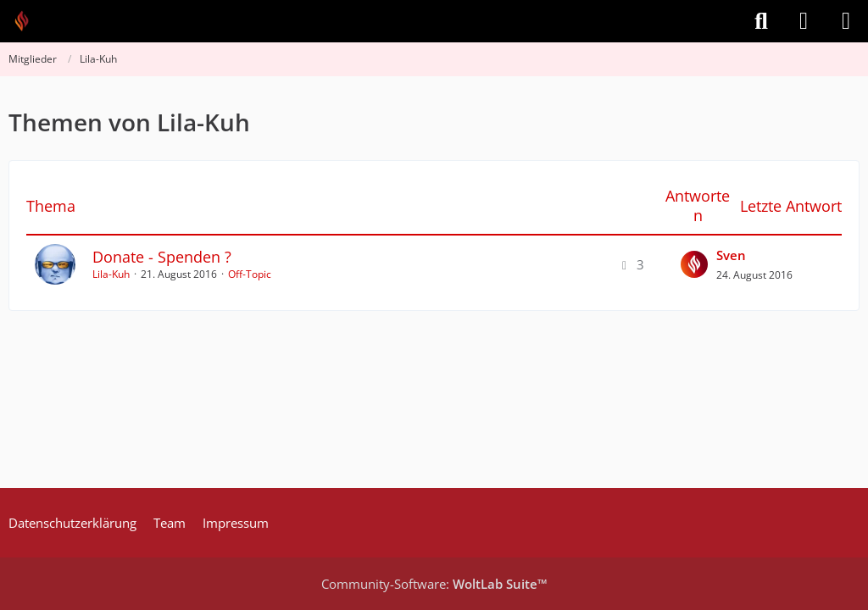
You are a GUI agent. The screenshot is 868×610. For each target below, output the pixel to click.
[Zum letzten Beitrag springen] (694, 264)
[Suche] (761, 21)
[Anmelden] (804, 21)
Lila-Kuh (111, 274)
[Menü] (846, 21)
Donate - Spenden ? (162, 257)
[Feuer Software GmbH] (28, 21)
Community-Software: (434, 584)
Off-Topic (250, 274)
